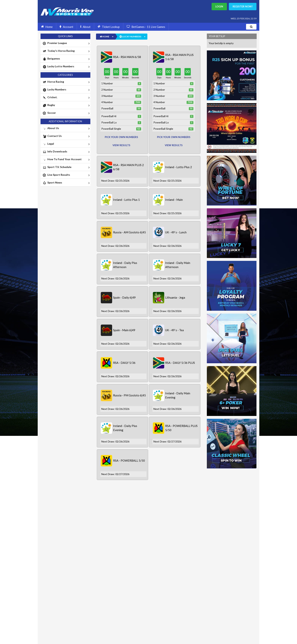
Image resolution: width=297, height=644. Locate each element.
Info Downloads (66, 152)
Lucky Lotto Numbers (66, 67)
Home (47, 27)
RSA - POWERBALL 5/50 (129, 460)
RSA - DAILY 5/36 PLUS (180, 363)
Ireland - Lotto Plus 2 (179, 167)
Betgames (66, 59)
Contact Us (66, 136)
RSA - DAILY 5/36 (124, 363)
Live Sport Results (66, 175)
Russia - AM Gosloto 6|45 (129, 232)
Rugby (66, 105)
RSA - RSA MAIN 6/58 (127, 57)
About (85, 27)
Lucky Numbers (66, 90)
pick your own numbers (121, 137)
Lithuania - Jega (175, 297)
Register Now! (243, 6)
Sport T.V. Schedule (66, 167)
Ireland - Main (174, 200)
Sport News (66, 183)
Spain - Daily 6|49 (124, 297)
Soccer (66, 113)
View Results (121, 145)
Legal (66, 144)
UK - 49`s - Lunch (176, 232)
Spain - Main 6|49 (124, 330)
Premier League (66, 43)
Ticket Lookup (109, 27)
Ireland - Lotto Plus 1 (126, 200)
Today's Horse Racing (66, 51)
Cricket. (66, 98)
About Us (66, 129)
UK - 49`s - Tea (174, 330)
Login (219, 6)
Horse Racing (66, 82)
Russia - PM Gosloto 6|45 (129, 395)
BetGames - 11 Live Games (146, 27)
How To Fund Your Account (66, 160)
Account (66, 27)
